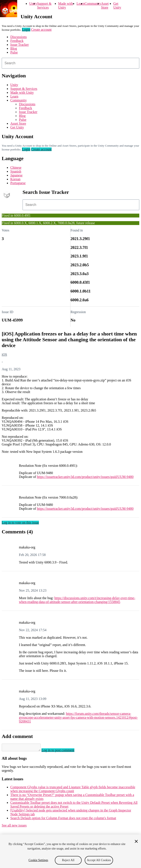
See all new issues (14, 827)
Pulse (14, 52)
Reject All (68, 860)
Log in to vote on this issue (20, 523)
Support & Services (44, 5)
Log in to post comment (62, 751)
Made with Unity (66, 5)
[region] (70, 851)
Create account (41, 30)
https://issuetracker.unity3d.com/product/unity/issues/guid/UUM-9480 (85, 477)
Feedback (17, 41)
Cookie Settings (38, 860)
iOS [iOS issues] (4, 354)
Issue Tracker (20, 45)
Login (26, 30)
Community (93, 4)
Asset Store (105, 5)
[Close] (136, 841)
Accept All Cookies (99, 860)
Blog (14, 48)
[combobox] (70, 63)
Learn (80, 4)
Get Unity (117, 5)
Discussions (18, 37)
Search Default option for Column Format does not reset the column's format (63, 819)
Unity (33, 4)
